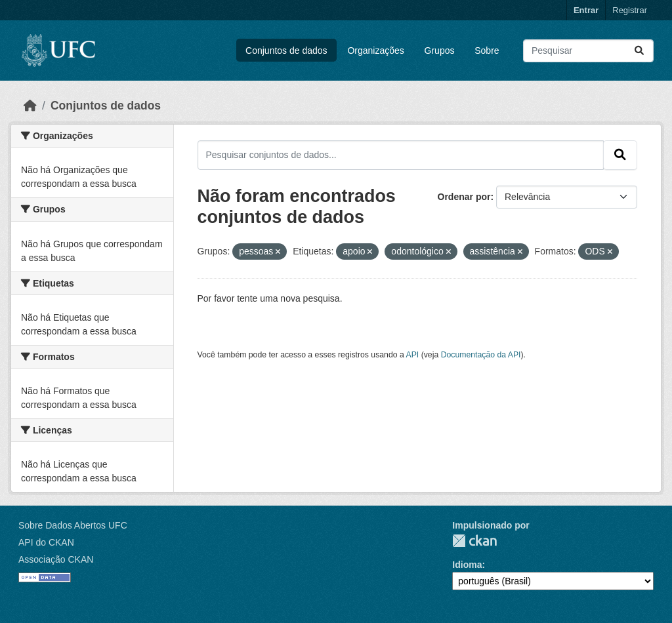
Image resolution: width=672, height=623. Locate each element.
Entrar (586, 10)
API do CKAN (46, 542)
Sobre (487, 50)
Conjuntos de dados (286, 50)
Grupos (440, 50)
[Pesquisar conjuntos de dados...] (588, 51)
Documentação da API (481, 355)
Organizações (375, 50)
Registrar (630, 10)
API (413, 355)
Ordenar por (464, 197)
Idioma (467, 565)
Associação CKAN (56, 559)
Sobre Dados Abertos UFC (73, 525)
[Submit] (639, 51)
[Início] (30, 106)
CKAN (474, 541)
